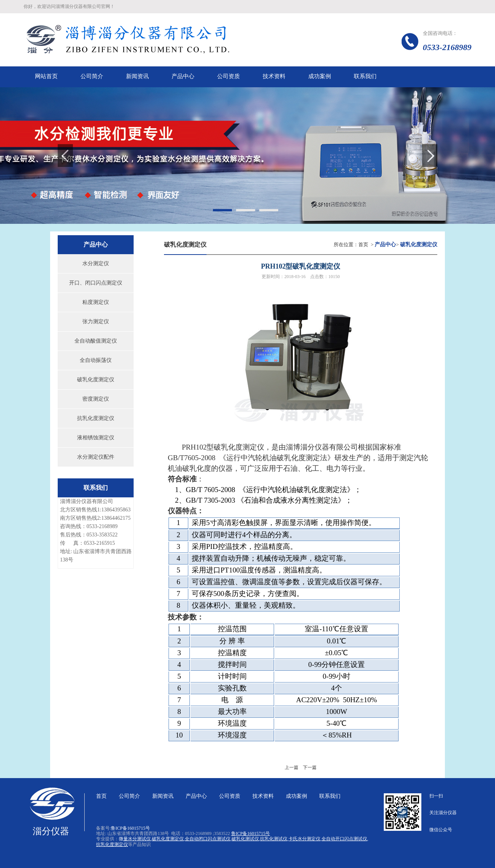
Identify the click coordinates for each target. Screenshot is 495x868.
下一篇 (310, 767)
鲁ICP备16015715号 (130, 828)
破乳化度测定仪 (96, 380)
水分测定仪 (96, 263)
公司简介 (129, 796)
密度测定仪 (96, 399)
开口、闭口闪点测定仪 (96, 283)
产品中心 (196, 796)
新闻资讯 (163, 796)
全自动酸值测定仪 (96, 341)
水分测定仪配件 (96, 457)
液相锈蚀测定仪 (96, 438)
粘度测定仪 (96, 302)
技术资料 (263, 796)
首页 (363, 245)
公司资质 (230, 796)
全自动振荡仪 (96, 360)
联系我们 (330, 796)
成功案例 (296, 796)
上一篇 (292, 767)
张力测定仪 (96, 322)
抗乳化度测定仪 (96, 418)
